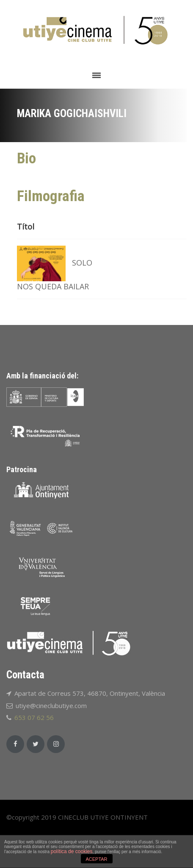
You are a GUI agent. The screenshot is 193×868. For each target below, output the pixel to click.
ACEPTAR (96, 859)
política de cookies (72, 851)
